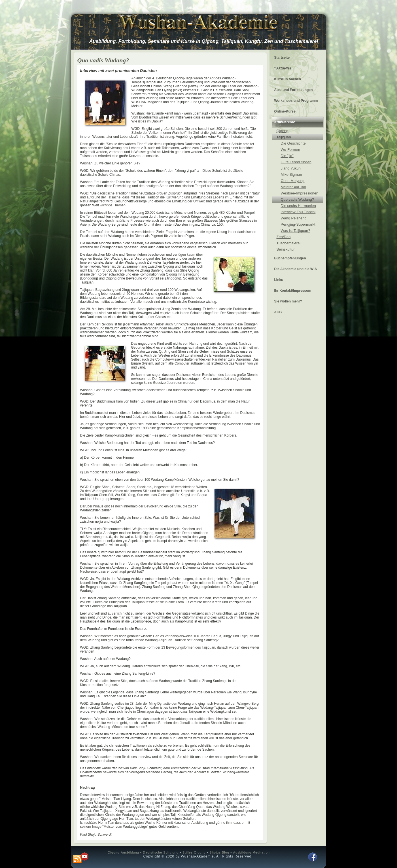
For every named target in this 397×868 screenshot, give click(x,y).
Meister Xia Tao (293, 187)
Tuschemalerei (289, 243)
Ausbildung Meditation (251, 852)
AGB (278, 312)
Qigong (283, 131)
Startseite (282, 58)
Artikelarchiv (285, 122)
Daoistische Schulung (161, 852)
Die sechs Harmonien (298, 206)
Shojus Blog (219, 852)
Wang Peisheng (294, 218)
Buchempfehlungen (290, 258)
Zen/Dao (284, 237)
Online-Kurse (285, 111)
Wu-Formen (290, 150)
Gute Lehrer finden (296, 162)
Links (279, 280)
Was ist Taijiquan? (296, 231)
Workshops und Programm (296, 101)
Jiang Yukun (291, 168)
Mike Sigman (291, 174)
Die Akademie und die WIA (296, 269)
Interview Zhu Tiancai (298, 212)
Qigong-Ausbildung (123, 852)
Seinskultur (286, 249)
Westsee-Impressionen (300, 193)
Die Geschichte (293, 143)
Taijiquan (284, 137)
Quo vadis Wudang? (298, 199)
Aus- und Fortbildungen (294, 90)
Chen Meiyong (293, 181)
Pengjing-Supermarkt (298, 224)
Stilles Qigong (194, 852)
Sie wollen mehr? (288, 301)
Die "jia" (287, 156)
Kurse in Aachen (288, 79)
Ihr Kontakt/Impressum (293, 291)
